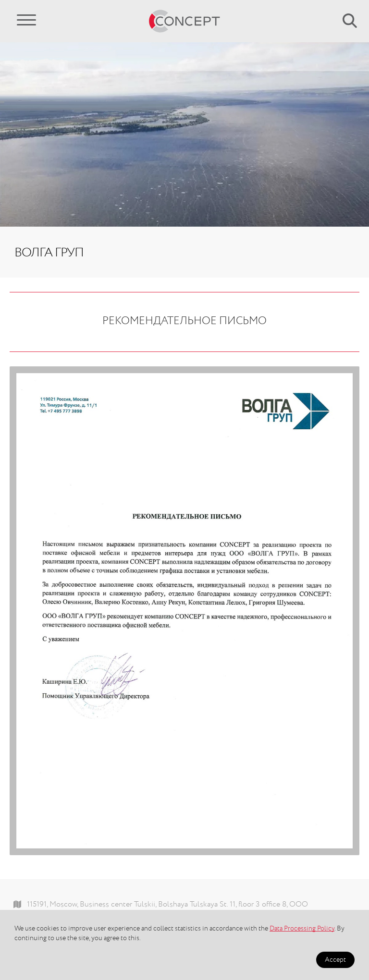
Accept (335, 960)
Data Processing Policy (302, 929)
